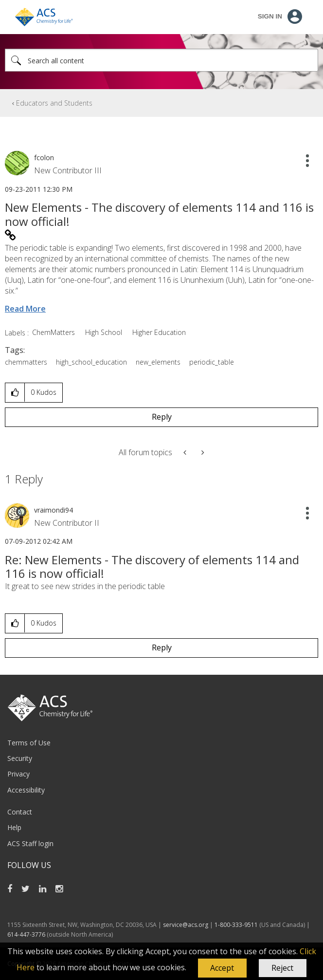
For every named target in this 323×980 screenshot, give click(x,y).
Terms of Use (29, 743)
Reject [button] (282, 968)
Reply (162, 417)
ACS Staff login (30, 843)
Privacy (18, 774)
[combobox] (161, 60)
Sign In (270, 16)
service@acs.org (186, 925)
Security (20, 758)
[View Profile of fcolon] (44, 157)
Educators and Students (54, 103)
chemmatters (26, 362)
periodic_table (212, 362)
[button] (222, 968)
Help (14, 827)
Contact (20, 812)
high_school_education (91, 362)
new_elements (158, 362)
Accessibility (26, 790)
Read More (25, 309)
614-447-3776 (27, 934)
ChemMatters (54, 332)
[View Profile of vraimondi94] (54, 510)
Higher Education (159, 332)
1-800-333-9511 (236, 925)
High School (104, 332)
